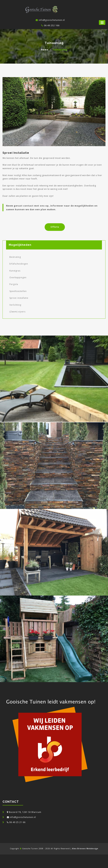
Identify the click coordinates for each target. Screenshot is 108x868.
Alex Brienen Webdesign (85, 849)
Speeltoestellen (18, 291)
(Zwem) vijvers (17, 312)
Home (45, 50)
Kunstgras (15, 271)
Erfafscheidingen (19, 264)
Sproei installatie (19, 298)
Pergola (14, 284)
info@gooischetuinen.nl (23, 817)
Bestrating (15, 257)
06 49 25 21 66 (17, 822)
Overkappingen (18, 277)
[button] (102, 22)
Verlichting (15, 305)
